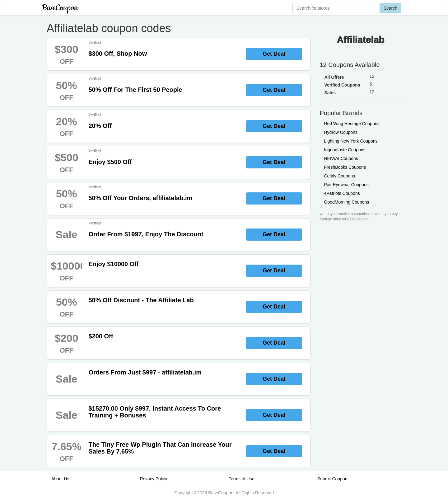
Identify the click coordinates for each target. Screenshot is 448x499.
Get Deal (274, 54)
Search (390, 8)
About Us (60, 479)
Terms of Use (241, 479)
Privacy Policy (154, 479)
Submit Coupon (332, 479)
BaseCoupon (60, 8)
